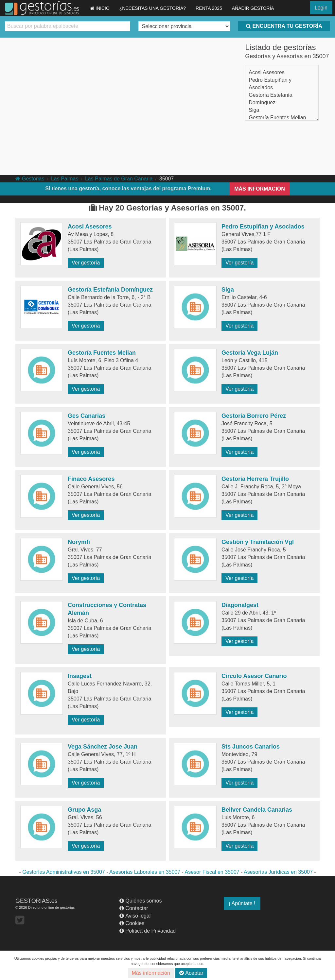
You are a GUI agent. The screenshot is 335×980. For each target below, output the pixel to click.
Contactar (134, 908)
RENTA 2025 (209, 8)
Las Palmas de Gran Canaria (119, 179)
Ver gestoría (86, 263)
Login (321, 8)
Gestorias (30, 179)
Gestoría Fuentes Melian (277, 118)
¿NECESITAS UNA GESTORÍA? (153, 8)
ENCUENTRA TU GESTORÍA (284, 26)
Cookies (132, 923)
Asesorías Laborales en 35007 (145, 872)
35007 (167, 179)
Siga (254, 110)
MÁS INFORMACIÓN (260, 189)
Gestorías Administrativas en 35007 (64, 872)
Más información (151, 973)
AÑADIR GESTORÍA (253, 8)
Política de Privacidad (148, 931)
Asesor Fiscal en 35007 (212, 872)
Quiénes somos (141, 901)
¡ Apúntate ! (242, 903)
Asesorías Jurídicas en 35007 (278, 872)
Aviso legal (135, 916)
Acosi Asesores (266, 72)
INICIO (100, 8)
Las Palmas (65, 179)
